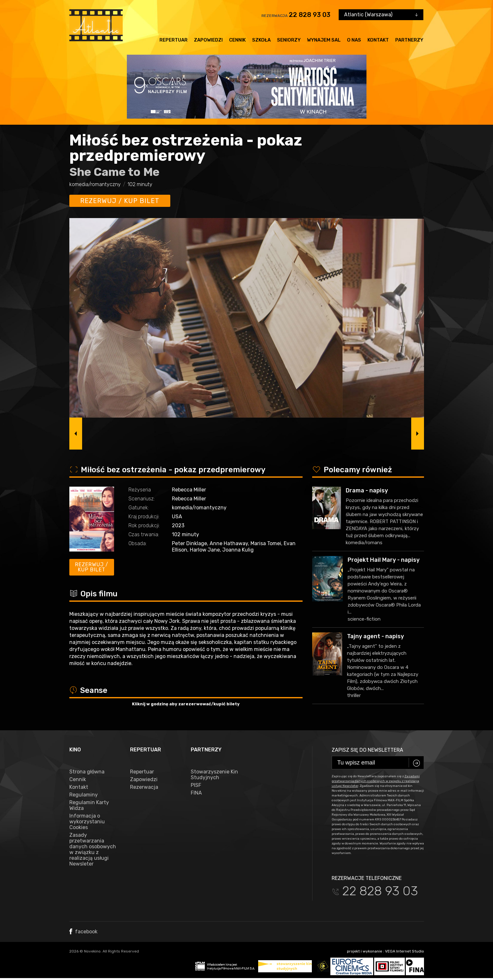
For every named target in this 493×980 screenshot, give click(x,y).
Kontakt (378, 40)
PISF (196, 785)
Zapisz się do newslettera (367, 750)
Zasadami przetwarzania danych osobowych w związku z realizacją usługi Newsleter (376, 781)
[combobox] (381, 15)
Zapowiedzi (208, 40)
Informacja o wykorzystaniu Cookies (87, 822)
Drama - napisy (367, 490)
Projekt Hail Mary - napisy (384, 560)
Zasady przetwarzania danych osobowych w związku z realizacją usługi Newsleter (93, 850)
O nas (354, 40)
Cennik (237, 40)
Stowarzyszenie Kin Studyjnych (214, 775)
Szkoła (261, 40)
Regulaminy (84, 795)
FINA (196, 793)
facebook (83, 932)
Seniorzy (289, 40)
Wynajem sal (324, 40)
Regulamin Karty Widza (89, 805)
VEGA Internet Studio (404, 951)
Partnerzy (409, 40)
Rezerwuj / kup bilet (120, 201)
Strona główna (87, 772)
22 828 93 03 (310, 15)
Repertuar (173, 40)
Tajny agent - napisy (375, 636)
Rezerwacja (144, 787)
